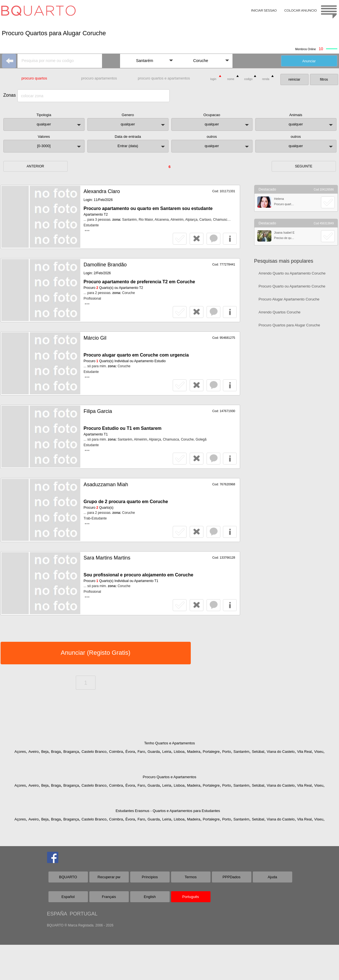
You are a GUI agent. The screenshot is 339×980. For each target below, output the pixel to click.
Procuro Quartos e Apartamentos (169, 777)
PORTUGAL (84, 914)
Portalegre (211, 752)
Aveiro (34, 752)
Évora (130, 752)
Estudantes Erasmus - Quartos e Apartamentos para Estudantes (168, 811)
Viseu (319, 752)
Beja (45, 752)
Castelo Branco (94, 752)
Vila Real (304, 752)
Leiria (167, 752)
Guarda (154, 752)
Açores (20, 752)
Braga (56, 752)
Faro (141, 752)
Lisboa (179, 752)
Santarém (241, 752)
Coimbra (116, 752)
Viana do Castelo (281, 752)
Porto (226, 752)
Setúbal (258, 752)
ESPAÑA (57, 914)
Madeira (194, 752)
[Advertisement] (296, 422)
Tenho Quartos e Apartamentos (170, 743)
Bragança (71, 752)
